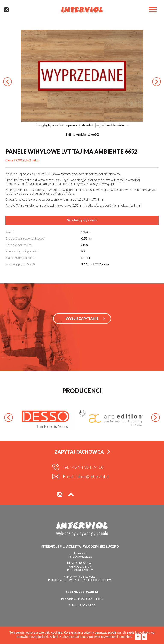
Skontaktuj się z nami (82, 220)
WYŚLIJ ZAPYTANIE (82, 318)
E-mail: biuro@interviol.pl (86, 476)
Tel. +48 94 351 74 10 (83, 467)
